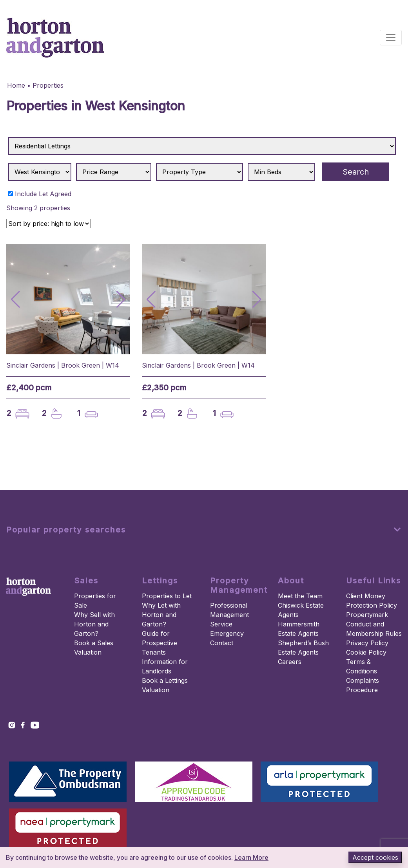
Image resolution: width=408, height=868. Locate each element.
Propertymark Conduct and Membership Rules (374, 624)
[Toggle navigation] (391, 38)
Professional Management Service (229, 615)
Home (16, 85)
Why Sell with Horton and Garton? (94, 624)
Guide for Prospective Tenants (160, 643)
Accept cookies (375, 857)
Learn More (251, 857)
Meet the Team (300, 596)
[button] (121, 300)
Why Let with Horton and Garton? (161, 615)
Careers (290, 662)
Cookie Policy (366, 652)
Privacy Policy (367, 643)
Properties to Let (167, 596)
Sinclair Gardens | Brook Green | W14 (63, 365)
